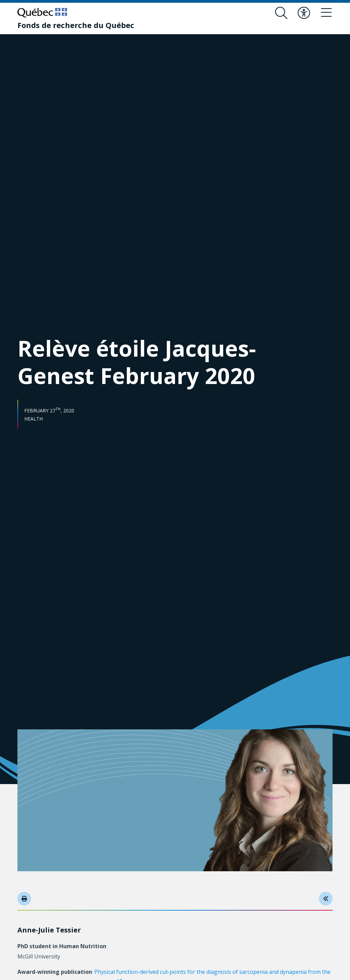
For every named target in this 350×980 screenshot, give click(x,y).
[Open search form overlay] (281, 13)
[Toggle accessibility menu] (304, 13)
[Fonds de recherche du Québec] (76, 25)
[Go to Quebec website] (42, 13)
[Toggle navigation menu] (326, 13)
